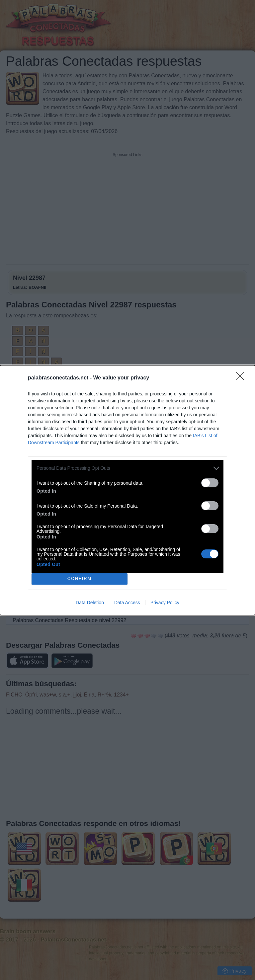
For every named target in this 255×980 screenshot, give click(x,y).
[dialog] (127, 490)
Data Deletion (90, 603)
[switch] (210, 483)
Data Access (127, 603)
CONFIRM (80, 578)
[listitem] (127, 468)
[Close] (242, 378)
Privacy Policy (165, 603)
